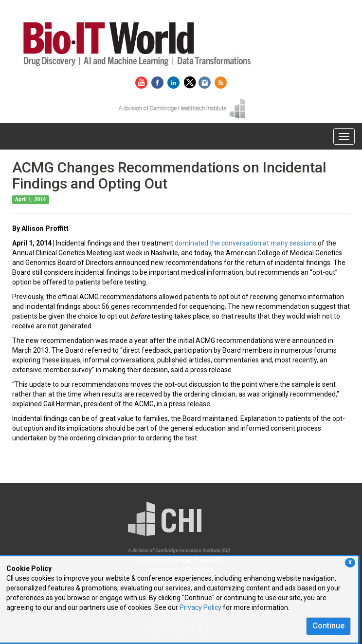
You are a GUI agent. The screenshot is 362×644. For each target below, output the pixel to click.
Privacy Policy (200, 607)
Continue (328, 626)
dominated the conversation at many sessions (245, 243)
